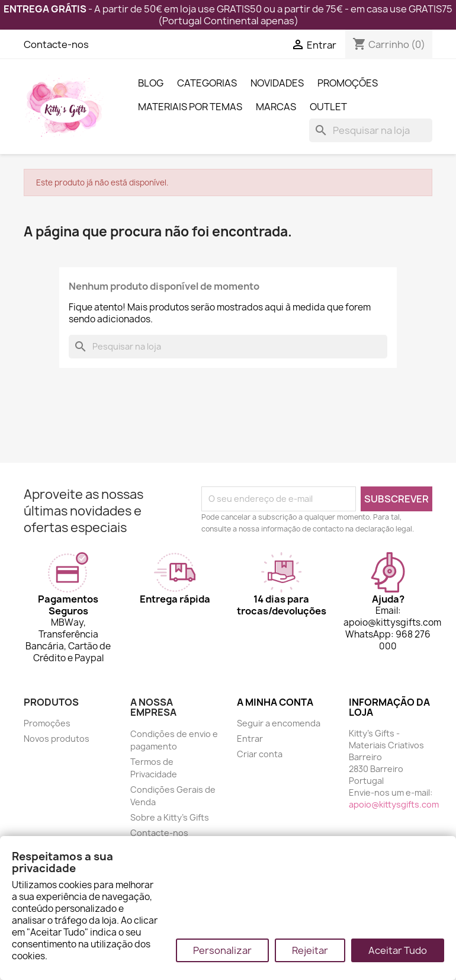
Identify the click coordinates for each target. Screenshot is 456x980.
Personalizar (222, 950)
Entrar (250, 739)
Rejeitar (310, 950)
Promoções (348, 83)
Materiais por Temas (190, 107)
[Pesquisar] (371, 130)
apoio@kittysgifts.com (394, 804)
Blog (151, 83)
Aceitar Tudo (398, 950)
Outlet (328, 107)
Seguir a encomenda (279, 723)
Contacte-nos (56, 44)
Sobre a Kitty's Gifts (170, 817)
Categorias (207, 83)
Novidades (277, 83)
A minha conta (275, 702)
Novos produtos (57, 739)
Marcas (276, 107)
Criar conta (260, 754)
